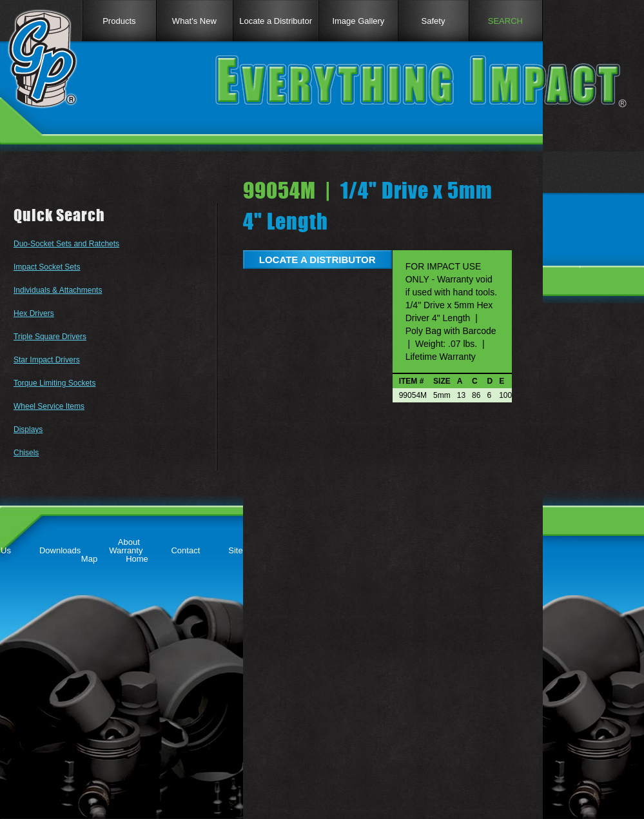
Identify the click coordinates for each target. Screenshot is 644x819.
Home (137, 559)
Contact (185, 550)
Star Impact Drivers (47, 360)
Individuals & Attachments (58, 290)
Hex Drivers (34, 313)
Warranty (126, 550)
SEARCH (505, 21)
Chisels (26, 453)
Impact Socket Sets (47, 267)
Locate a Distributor (276, 21)
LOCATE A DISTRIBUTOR (317, 260)
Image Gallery (358, 21)
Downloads (60, 550)
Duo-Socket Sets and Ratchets (66, 244)
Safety (434, 21)
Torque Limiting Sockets (54, 383)
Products (119, 21)
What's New (194, 21)
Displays (28, 429)
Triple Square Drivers (50, 337)
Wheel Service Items (49, 406)
